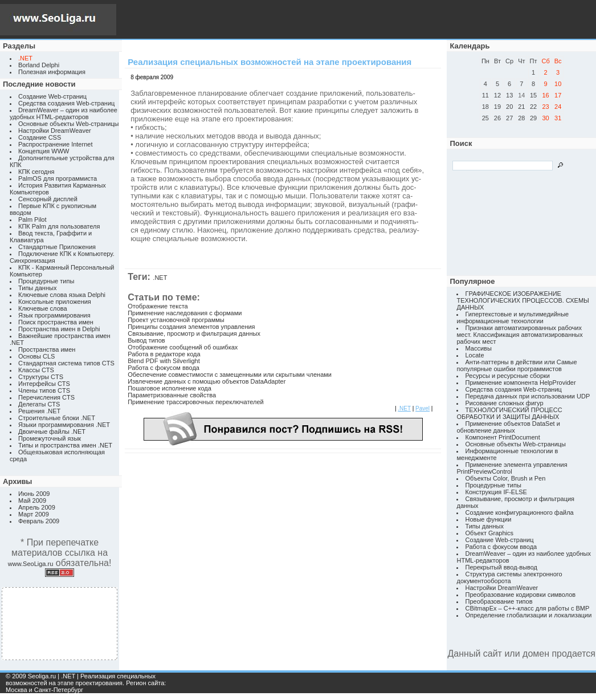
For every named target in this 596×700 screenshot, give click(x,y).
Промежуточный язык (50, 438)
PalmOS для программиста (58, 178)
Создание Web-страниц (52, 96)
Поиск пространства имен (56, 322)
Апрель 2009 (37, 507)
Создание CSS (40, 137)
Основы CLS (36, 356)
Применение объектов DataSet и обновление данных (508, 427)
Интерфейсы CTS (44, 384)
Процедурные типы (46, 281)
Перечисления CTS (46, 397)
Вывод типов (146, 340)
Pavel (422, 408)
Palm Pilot (32, 219)
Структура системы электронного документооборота (509, 577)
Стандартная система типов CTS (66, 363)
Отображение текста (158, 306)
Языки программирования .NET (64, 425)
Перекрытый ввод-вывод (501, 567)
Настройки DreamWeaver (55, 131)
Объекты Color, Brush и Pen (505, 478)
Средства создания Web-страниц (66, 103)
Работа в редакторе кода (164, 354)
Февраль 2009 (39, 521)
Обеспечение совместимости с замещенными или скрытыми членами (230, 375)
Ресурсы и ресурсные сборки (507, 376)
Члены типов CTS (44, 390)
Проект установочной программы (176, 320)
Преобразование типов (499, 601)
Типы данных (37, 288)
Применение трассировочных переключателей (196, 402)
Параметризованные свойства (172, 395)
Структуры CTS (41, 377)
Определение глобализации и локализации (528, 615)
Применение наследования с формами (185, 313)
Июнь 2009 (34, 494)
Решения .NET (39, 411)
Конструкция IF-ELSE (496, 492)
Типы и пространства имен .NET (65, 445)
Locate (474, 355)
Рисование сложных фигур (504, 403)
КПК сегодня (36, 172)
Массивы (478, 348)
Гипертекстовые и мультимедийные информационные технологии (513, 318)
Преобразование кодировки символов (520, 595)
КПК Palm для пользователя (59, 226)
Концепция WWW (44, 151)
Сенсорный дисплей (48, 199)
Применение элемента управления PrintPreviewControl (512, 468)
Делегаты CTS (39, 404)
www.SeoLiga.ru (31, 564)
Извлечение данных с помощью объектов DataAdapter (207, 381)
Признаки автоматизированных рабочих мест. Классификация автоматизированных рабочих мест (519, 335)
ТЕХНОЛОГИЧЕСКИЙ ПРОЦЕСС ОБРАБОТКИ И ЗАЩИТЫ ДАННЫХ (509, 413)
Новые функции (488, 519)
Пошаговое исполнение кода (170, 388)
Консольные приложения (55, 302)
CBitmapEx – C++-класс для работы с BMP (527, 608)
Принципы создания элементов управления (191, 327)
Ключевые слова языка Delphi (62, 295)
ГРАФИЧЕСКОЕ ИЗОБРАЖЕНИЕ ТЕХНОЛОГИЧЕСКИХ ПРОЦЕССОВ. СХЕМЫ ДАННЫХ (522, 300)
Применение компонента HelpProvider (520, 382)
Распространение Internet (55, 144)
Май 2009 (32, 500)
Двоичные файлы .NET (52, 432)
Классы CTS (36, 370)
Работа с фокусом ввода (164, 368)
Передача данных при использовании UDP (527, 396)
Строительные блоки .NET (57, 418)
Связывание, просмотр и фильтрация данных (194, 333)
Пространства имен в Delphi (59, 329)
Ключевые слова (43, 308)
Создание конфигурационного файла (519, 512)
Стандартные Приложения (57, 247)
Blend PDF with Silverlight (164, 361)
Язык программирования (54, 315)
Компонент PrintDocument (502, 437)
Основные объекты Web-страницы (69, 124)
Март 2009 (34, 514)
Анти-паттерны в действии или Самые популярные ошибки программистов (517, 365)
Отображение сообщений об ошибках (183, 347)
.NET (160, 278)
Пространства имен (47, 349)
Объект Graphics (489, 533)
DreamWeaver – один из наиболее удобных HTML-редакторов (64, 113)
